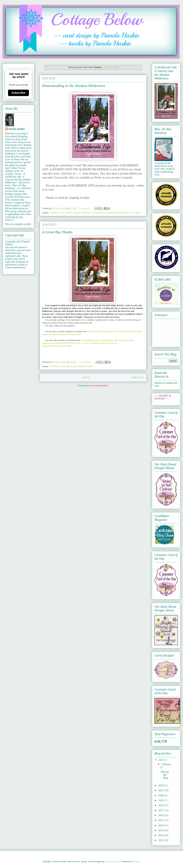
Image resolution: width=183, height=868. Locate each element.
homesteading (99, 213)
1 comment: (85, 208)
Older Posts (138, 377)
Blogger (136, 862)
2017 (161, 810)
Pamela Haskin (86, 366)
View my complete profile (18, 224)
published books (114, 213)
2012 (161, 835)
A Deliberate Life (57, 213)
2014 (161, 825)
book (75, 366)
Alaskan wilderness (82, 213)
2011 (161, 840)
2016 (161, 815)
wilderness (127, 213)
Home (87, 377)
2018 (161, 805)
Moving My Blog (165, 775)
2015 (161, 820)
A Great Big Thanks (57, 232)
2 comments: (85, 362)
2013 (161, 830)
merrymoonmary (113, 862)
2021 (161, 790)
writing (137, 213)
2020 (161, 795)
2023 (161, 760)
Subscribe (18, 93)
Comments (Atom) (99, 386)
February (166, 764)
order (79, 174)
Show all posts (111, 67)
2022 (161, 785)
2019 (161, 800)
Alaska (69, 213)
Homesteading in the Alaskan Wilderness (74, 86)
